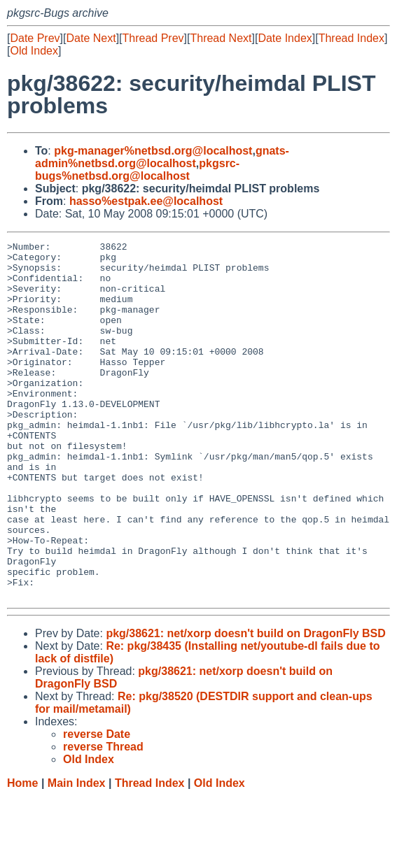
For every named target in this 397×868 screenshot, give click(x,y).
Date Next (91, 38)
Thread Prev (153, 38)
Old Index (34, 51)
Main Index (77, 854)
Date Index (285, 38)
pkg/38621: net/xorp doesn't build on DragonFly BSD (245, 705)
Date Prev (35, 38)
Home (22, 854)
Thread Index (351, 38)
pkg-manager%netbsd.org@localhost (153, 151)
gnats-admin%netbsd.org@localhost (162, 157)
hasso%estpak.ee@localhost (146, 201)
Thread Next (221, 38)
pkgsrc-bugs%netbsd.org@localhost (137, 170)
